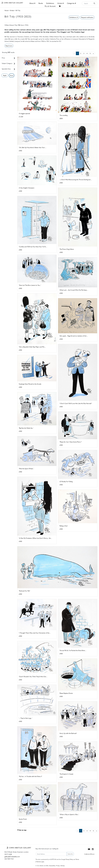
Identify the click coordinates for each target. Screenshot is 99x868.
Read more (9, 46)
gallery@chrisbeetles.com (12, 856)
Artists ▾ (61, 3)
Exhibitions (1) (74, 17)
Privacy (58, 866)
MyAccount (50, 6)
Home (6, 10)
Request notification (87, 17)
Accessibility (52, 866)
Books (41, 3)
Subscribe (70, 854)
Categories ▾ (71, 3)
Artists (12, 10)
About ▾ (32, 3)
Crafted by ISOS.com (89, 854)
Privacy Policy (69, 859)
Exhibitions (50, 3)
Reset (12, 75)
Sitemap (63, 866)
